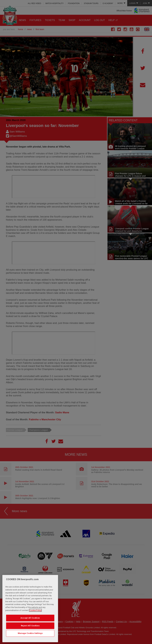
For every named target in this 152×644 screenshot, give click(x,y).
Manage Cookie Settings (30, 633)
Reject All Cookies (30, 626)
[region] (30, 609)
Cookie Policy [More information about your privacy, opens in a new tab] (35, 610)
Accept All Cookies (30, 618)
